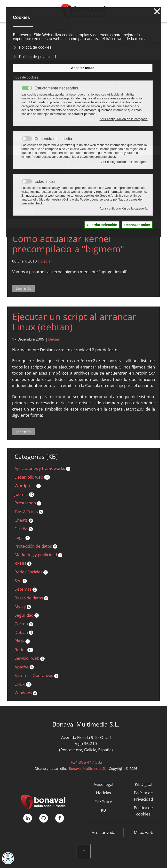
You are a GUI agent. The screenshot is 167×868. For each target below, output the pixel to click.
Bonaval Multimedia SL (87, 768)
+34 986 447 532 (86, 762)
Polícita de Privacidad (143, 796)
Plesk (22, 641)
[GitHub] (44, 818)
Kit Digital (143, 784)
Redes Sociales (31, 572)
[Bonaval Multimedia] (44, 801)
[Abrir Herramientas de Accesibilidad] (8, 858)
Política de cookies (143, 811)
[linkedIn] (28, 818)
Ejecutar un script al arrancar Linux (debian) (74, 322)
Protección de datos (36, 546)
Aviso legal (103, 784)
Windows (26, 693)
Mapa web (143, 832)
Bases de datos (31, 598)
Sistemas (26, 589)
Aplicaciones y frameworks (42, 468)
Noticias (103, 793)
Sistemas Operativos (36, 675)
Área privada (103, 832)
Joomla (24, 494)
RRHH (23, 563)
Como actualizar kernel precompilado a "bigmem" (68, 244)
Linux (23, 684)
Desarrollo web (32, 477)
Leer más (23, 288)
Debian (47, 261)
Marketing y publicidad (38, 555)
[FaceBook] (60, 818)
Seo (21, 581)
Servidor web (30, 658)
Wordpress (28, 486)
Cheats (24, 520)
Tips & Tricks (29, 512)
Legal (22, 537)
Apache (24, 667)
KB (103, 810)
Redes (24, 650)
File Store (103, 802)
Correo (24, 624)
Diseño (24, 529)
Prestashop (28, 503)
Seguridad (27, 615)
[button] (84, 851)
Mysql (23, 606)
